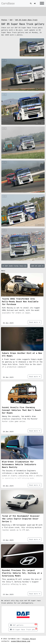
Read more (35, 322)
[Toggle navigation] (41, 3)
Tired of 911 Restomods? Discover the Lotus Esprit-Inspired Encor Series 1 (21, 519)
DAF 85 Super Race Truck (26, 20)
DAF (11, 20)
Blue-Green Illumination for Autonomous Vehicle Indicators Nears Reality (19, 464)
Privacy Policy (29, 639)
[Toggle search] (31, 3)
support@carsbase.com (20, 641)
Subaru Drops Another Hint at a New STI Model (22, 354)
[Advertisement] (23, 11)
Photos (4, 20)
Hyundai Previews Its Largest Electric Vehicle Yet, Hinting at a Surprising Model (22, 573)
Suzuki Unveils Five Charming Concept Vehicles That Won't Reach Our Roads (21, 410)
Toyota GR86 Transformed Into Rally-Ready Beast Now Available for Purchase (20, 302)
